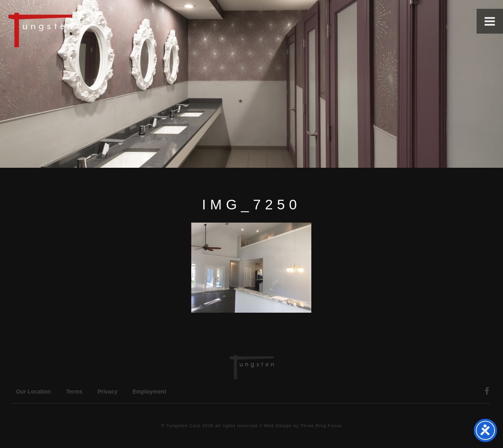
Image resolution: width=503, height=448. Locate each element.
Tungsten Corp (183, 426)
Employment (149, 392)
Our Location (33, 392)
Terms (74, 392)
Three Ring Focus (321, 426)
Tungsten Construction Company (68, 30)
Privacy (108, 392)
